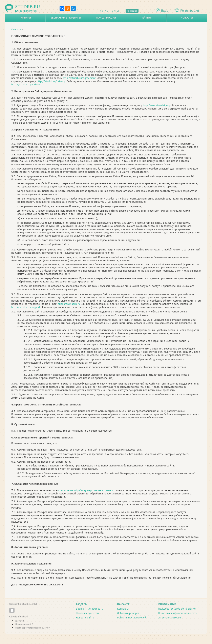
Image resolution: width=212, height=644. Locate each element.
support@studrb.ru (69, 304)
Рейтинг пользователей (132, 618)
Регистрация (190, 11)
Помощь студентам (87, 613)
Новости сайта (85, 618)
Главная (25, 18)
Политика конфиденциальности (178, 613)
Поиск (132, 11)
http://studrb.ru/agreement (79, 78)
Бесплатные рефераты (66, 18)
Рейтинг (146, 18)
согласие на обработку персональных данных (86, 490)
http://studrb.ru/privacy (51, 81)
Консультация (106, 18)
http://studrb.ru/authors (26, 84)
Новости (187, 18)
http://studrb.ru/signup (157, 105)
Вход (165, 11)
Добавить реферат (128, 613)
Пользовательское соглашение (177, 609)
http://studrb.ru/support (26, 307)
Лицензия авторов (170, 618)
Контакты (109, 11)
